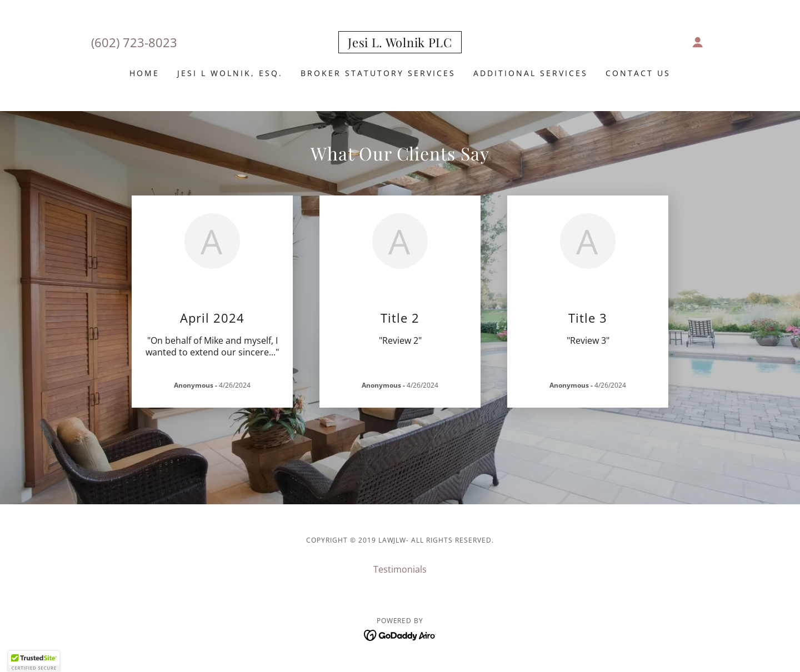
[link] (400, 44)
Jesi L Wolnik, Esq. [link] (230, 73)
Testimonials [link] (400, 569)
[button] (698, 42)
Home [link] (144, 73)
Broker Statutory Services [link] (378, 73)
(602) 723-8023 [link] (134, 42)
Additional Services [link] (531, 73)
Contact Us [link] (638, 73)
